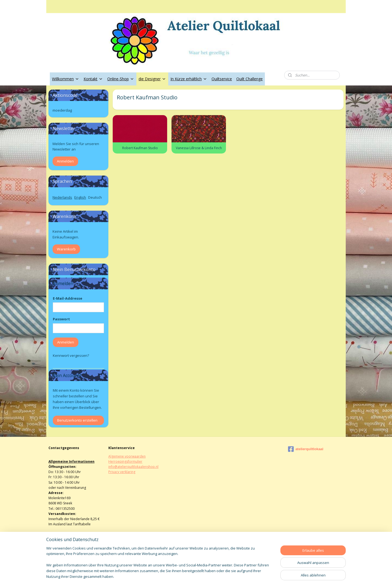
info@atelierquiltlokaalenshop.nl (133, 467)
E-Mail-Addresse (68, 298)
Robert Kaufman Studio (140, 148)
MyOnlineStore (259, 576)
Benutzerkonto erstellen (77, 420)
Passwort (61, 319)
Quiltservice (222, 79)
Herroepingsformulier (125, 461)
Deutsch (95, 197)
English (80, 197)
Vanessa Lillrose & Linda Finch (199, 148)
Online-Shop (121, 79)
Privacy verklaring (122, 472)
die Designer (152, 79)
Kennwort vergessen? (71, 355)
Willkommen (66, 79)
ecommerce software (211, 576)
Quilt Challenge (249, 79)
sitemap (178, 576)
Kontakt (93, 79)
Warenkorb (66, 249)
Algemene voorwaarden (127, 456)
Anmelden (65, 161)
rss (189, 576)
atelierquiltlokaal (306, 449)
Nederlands (62, 197)
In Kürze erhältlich (189, 79)
